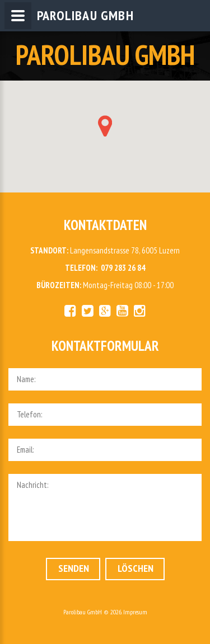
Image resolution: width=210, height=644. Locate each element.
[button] (105, 126)
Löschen (136, 568)
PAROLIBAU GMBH (105, 55)
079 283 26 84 (123, 268)
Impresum (135, 612)
